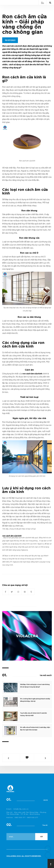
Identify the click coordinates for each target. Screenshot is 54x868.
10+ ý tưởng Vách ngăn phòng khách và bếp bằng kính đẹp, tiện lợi (35, 700)
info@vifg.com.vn (21, 809)
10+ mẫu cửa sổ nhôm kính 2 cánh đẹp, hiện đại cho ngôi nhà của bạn (35, 728)
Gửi (41, 837)
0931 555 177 (20, 817)
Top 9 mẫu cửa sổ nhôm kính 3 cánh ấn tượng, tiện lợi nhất (33, 714)
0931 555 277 (33, 817)
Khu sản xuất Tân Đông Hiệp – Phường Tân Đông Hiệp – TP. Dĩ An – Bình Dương (26, 813)
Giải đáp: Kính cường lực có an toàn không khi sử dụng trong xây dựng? (35, 685)
